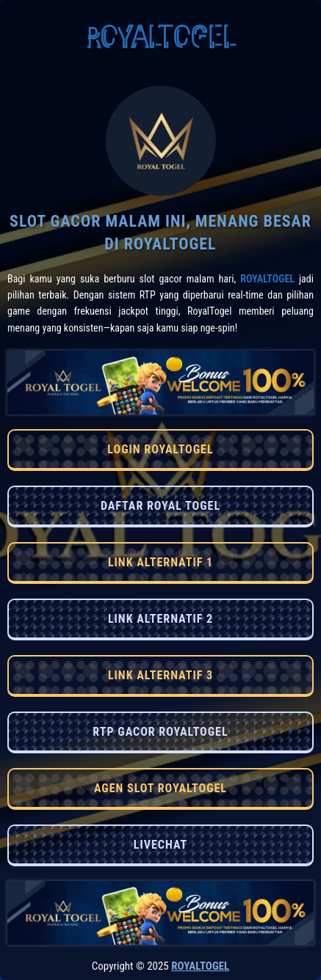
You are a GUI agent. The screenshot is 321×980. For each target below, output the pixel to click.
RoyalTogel (267, 279)
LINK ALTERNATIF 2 (160, 619)
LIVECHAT (160, 845)
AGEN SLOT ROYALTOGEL (160, 788)
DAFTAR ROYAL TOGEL (160, 506)
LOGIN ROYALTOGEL (160, 449)
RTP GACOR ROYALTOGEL (160, 732)
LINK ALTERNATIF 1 (160, 562)
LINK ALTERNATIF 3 (160, 675)
